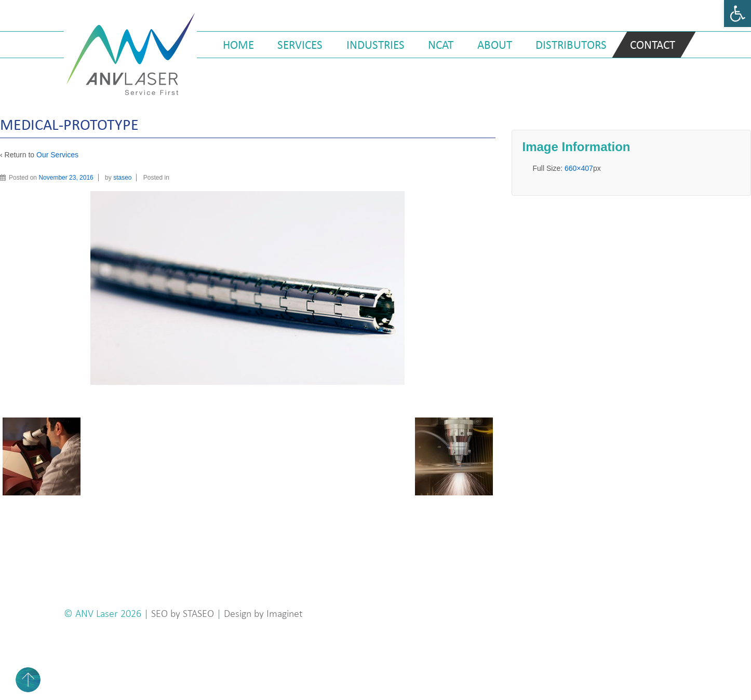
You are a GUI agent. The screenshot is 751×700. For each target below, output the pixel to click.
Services (300, 45)
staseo (122, 178)
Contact (653, 45)
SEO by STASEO (183, 613)
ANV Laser (98, 613)
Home (238, 45)
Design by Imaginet (263, 613)
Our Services (57, 155)
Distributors (571, 45)
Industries (376, 45)
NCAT (441, 45)
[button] (737, 14)
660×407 (579, 168)
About (495, 45)
